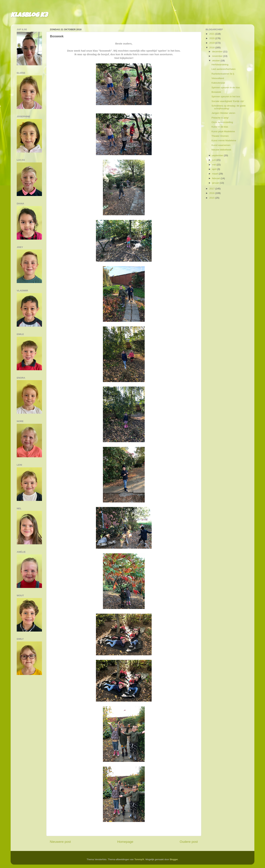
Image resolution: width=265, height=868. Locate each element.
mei (214, 165)
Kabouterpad (218, 83)
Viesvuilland (218, 78)
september (218, 155)
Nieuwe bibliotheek (221, 150)
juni (214, 160)
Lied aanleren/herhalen (224, 69)
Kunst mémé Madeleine (224, 140)
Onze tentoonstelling (222, 122)
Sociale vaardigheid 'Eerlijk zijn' (228, 101)
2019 (212, 43)
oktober (216, 61)
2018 (212, 48)
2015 (212, 198)
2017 (212, 189)
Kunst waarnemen (221, 145)
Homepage (125, 842)
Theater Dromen (220, 136)
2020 (212, 38)
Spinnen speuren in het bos (226, 97)
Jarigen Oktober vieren (223, 113)
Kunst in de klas (220, 127)
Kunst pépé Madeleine (223, 131)
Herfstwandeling (220, 65)
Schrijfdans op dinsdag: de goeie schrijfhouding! (229, 107)
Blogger (174, 859)
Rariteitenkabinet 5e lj (223, 74)
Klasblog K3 (29, 16)
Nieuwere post (60, 842)
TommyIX (139, 859)
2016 (212, 193)
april (215, 169)
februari (216, 178)
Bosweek (216, 92)
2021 (212, 34)
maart (215, 174)
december (218, 52)
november (218, 56)
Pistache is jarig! (220, 118)
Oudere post (189, 842)
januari (216, 183)
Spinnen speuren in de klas (226, 87)
